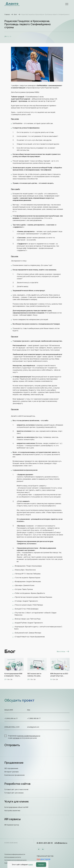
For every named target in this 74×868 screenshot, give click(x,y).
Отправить (12, 745)
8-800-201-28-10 (45, 843)
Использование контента (13, 857)
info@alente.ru (61, 843)
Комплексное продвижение (15, 775)
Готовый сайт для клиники (14, 793)
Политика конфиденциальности (15, 854)
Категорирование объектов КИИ (16, 807)
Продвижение (37, 763)
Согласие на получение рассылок (15, 860)
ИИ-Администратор (12, 825)
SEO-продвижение (11, 768)
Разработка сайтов (37, 784)
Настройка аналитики (12, 811)
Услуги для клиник (37, 802)
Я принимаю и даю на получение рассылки (22, 737)
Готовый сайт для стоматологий (16, 789)
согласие (16, 738)
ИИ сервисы (37, 819)
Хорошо (41, 865)
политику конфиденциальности (29, 736)
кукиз (31, 865)
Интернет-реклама (11, 772)
